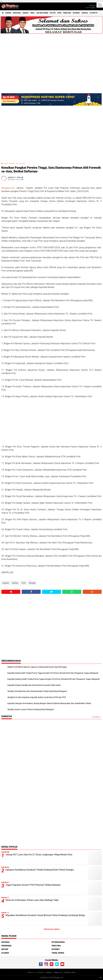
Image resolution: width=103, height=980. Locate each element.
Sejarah (5, 953)
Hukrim (8, 13)
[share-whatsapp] (72, 592)
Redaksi (49, 972)
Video (32, 13)
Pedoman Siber (70, 972)
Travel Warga (58, 953)
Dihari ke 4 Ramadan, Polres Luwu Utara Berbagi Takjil (32, 900)
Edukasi (85, 13)
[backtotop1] (101, 978)
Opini (59, 13)
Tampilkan (96, 717)
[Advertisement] (51, 422)
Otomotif (94, 13)
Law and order (42, 13)
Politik (53, 13)
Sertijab (22, 163)
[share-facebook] (31, 592)
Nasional (6, 942)
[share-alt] (11, 592)
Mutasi (12, 163)
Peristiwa (67, 13)
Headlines (17, 13)
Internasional (58, 942)
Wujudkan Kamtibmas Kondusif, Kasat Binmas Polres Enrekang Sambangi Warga (45, 915)
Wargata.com (8, 188)
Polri (17, 163)
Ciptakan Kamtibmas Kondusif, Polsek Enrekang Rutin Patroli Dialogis (40, 870)
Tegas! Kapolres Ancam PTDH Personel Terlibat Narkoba (33, 885)
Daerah (26, 13)
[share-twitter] (51, 592)
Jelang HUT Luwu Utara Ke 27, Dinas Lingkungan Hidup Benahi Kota (39, 855)
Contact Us (40, 972)
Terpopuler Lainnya (52, 929)
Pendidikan (6, 946)
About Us (31, 972)
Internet (76, 13)
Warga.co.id (58, 972)
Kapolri (6, 163)
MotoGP (5, 949)
